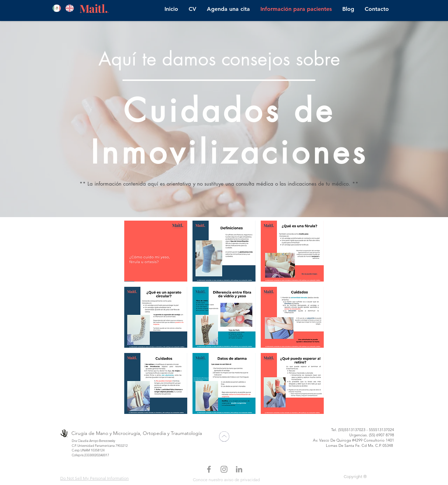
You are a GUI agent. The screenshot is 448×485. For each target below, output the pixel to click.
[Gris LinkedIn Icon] (239, 469)
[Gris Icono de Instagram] (224, 469)
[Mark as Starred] (224, 436)
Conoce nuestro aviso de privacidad (226, 480)
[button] (156, 251)
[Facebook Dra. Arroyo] (209, 469)
